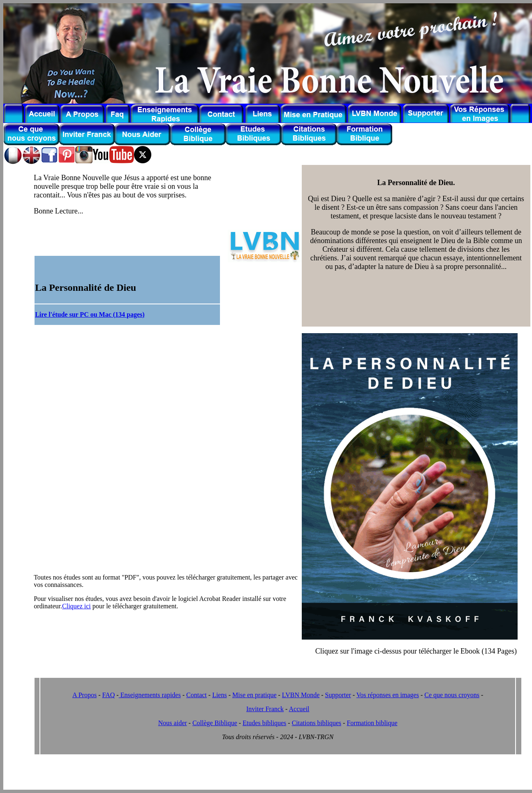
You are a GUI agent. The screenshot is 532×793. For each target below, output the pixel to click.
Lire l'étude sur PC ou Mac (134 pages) (90, 314)
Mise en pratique (254, 695)
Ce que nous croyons (452, 695)
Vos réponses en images (388, 695)
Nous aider (173, 723)
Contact (197, 695)
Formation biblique (372, 723)
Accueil (299, 709)
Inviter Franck (265, 709)
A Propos (84, 695)
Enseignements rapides (150, 695)
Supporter (338, 695)
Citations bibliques (317, 723)
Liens (220, 695)
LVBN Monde (301, 695)
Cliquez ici (76, 606)
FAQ (108, 695)
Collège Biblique (215, 723)
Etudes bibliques (264, 723)
